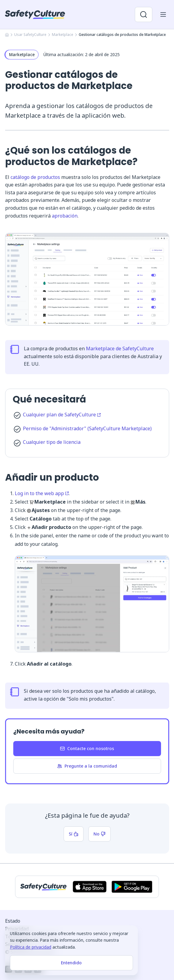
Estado (13, 921)
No (100, 834)
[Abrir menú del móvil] (163, 14)
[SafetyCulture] (35, 14)
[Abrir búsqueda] (144, 14)
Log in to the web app (42, 493)
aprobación (65, 216)
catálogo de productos (35, 177)
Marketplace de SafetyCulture (120, 348)
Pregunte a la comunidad (87, 766)
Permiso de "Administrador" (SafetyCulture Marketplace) (87, 428)
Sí (74, 834)
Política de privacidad (31, 947)
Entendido (71, 963)
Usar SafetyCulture (30, 35)
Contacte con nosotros (87, 748)
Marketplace (63, 35)
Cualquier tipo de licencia (52, 442)
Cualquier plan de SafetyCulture (62, 415)
